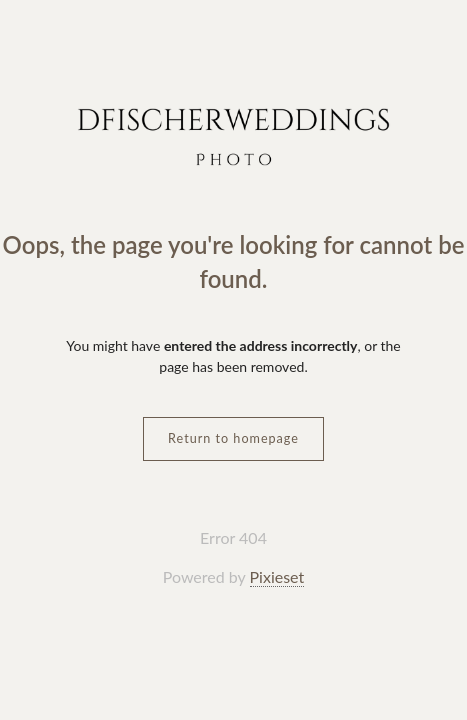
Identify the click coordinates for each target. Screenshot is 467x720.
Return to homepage (233, 438)
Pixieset (277, 576)
